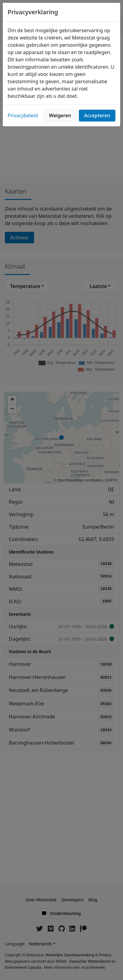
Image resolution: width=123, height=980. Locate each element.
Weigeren (60, 115)
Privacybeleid (23, 115)
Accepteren (97, 115)
